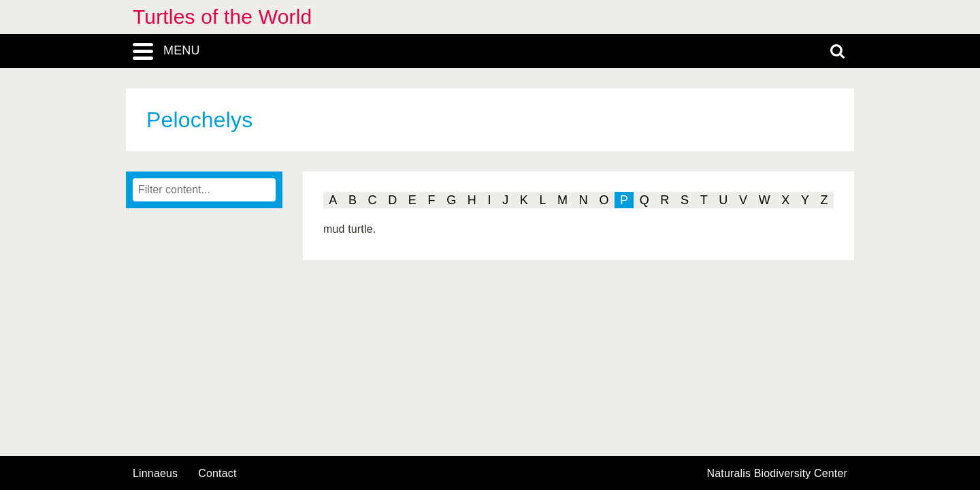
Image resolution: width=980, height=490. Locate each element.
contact (217, 473)
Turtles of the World (222, 17)
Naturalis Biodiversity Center (778, 474)
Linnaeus (155, 474)
